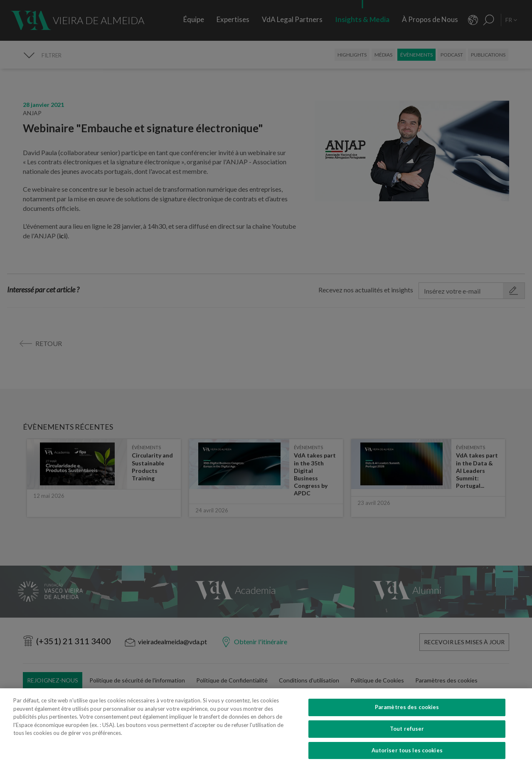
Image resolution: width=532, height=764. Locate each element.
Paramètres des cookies (407, 717)
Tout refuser (407, 739)
